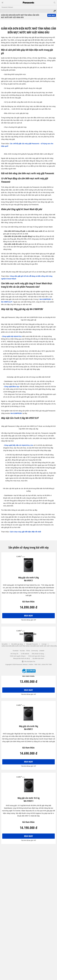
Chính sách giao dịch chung (36, 656)
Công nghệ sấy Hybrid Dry (12, 336)
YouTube (22, 651)
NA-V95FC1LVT (7, 302)
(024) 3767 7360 (47, 664)
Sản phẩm (5, 644)
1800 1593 (37, 664)
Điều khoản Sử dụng (38, 654)
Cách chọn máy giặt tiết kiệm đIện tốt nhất (25, 532)
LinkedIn (42, 651)
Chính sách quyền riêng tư (18, 656)
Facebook (16, 651)
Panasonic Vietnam (7, 7)
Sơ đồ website (25, 654)
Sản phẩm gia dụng (17, 644)
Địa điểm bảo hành (38, 658)
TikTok (28, 651)
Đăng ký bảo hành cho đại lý (22, 658)
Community (34, 651)
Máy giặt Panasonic (32, 644)
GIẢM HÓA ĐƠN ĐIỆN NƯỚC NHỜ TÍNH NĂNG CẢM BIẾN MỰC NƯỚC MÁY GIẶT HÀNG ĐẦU (29, 646)
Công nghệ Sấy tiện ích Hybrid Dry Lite (19, 445)
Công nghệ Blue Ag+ (12, 387)
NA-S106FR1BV (45, 299)
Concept (44, 644)
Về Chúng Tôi (14, 654)
